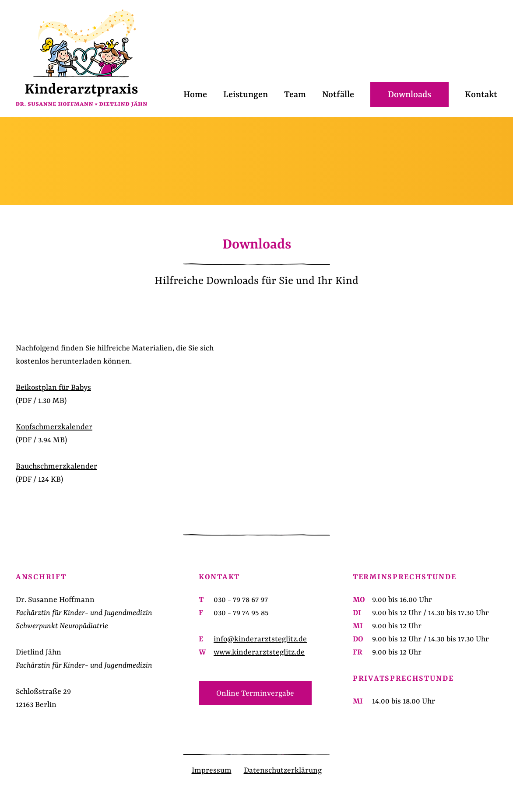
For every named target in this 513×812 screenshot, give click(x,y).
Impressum (212, 770)
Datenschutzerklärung (283, 770)
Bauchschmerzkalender (56, 466)
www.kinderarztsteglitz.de (259, 652)
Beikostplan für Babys (53, 388)
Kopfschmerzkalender (54, 427)
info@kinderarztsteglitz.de (260, 639)
